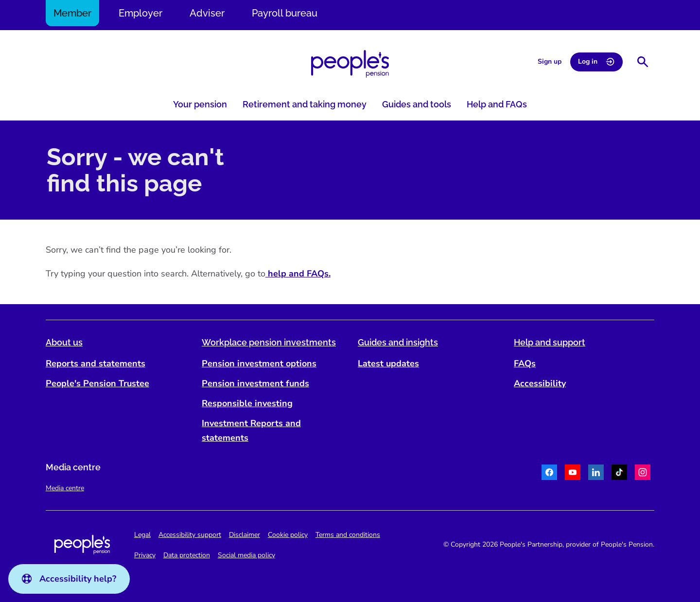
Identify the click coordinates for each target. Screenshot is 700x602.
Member (73, 13)
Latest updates (388, 363)
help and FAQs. (299, 274)
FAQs (524, 363)
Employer (141, 13)
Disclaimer (245, 535)
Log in (595, 62)
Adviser (208, 13)
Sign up (549, 61)
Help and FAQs (497, 104)
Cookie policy (289, 535)
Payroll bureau (286, 13)
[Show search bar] (642, 62)
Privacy (146, 555)
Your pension (200, 104)
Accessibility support (191, 535)
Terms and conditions (349, 535)
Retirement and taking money (305, 104)
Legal (143, 535)
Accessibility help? (69, 579)
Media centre (66, 488)
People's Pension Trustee (98, 383)
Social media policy (247, 555)
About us (65, 342)
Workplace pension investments (269, 342)
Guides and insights (398, 342)
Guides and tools (417, 104)
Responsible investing (248, 403)
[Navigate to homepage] (350, 64)
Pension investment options (260, 363)
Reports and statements (96, 363)
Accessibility (539, 383)
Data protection (188, 555)
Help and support (549, 342)
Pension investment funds (256, 383)
